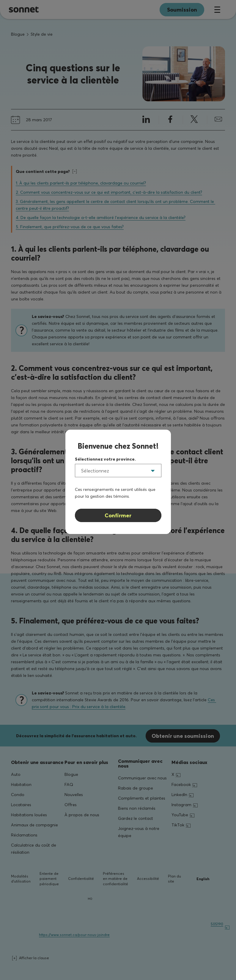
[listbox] (118, 471)
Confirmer (118, 515)
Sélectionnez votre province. (105, 459)
